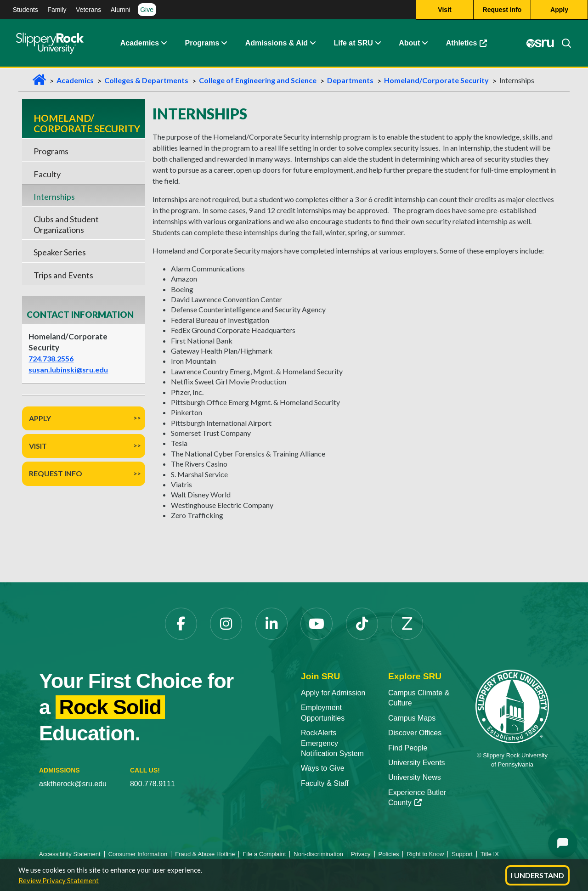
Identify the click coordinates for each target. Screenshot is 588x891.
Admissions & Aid (277, 43)
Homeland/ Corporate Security (87, 123)
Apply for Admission (333, 693)
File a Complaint (264, 854)
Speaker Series (60, 252)
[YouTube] (317, 624)
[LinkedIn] (271, 624)
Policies (389, 854)
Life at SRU (353, 43)
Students (25, 10)
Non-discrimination (318, 854)
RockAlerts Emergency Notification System (332, 743)
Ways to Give (323, 768)
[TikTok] (362, 624)
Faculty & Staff (325, 783)
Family (57, 10)
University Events (417, 763)
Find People (408, 748)
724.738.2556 (51, 358)
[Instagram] (226, 624)
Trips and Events (63, 275)
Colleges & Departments (146, 80)
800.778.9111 (153, 784)
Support (462, 854)
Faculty (47, 174)
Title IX (490, 854)
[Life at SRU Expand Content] (378, 44)
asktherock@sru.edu (73, 784)
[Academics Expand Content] (164, 44)
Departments (350, 80)
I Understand (537, 875)
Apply (40, 418)
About (409, 43)
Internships (54, 197)
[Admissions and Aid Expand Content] (313, 44)
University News (415, 777)
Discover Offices (415, 733)
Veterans (88, 10)
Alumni (121, 10)
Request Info (56, 473)
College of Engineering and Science (258, 80)
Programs (202, 43)
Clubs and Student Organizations (66, 224)
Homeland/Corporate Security (436, 80)
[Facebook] (181, 624)
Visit (38, 446)
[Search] (563, 44)
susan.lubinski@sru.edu (68, 369)
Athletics (467, 43)
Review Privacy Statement (59, 880)
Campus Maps (412, 718)
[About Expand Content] (224, 44)
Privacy (361, 854)
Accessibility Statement (70, 854)
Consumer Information (138, 854)
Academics (140, 43)
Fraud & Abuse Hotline (205, 854)
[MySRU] (540, 44)
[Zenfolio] (407, 624)
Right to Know (425, 854)
